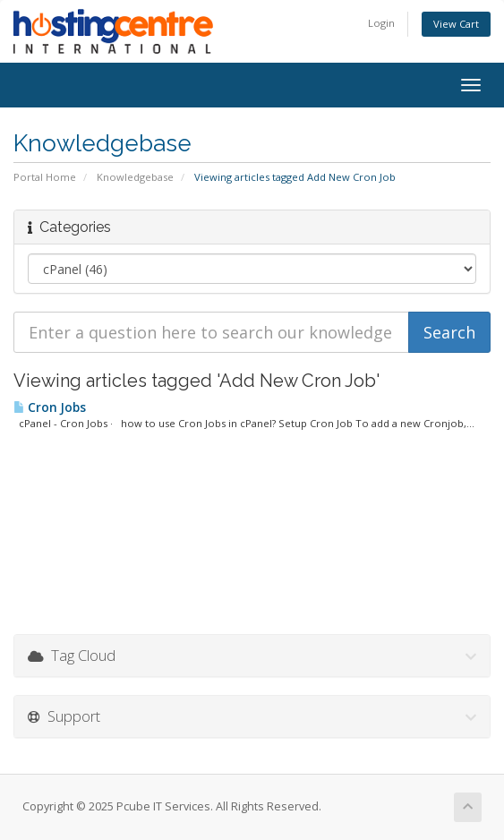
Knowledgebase (135, 177)
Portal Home (45, 177)
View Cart (456, 24)
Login (381, 23)
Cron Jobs (50, 407)
